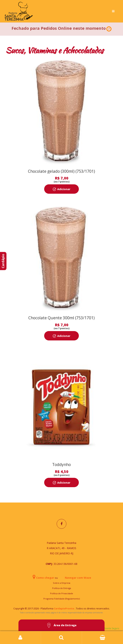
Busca (61, 638)
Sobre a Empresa (62, 583)
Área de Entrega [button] (61, 625)
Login (20, 638)
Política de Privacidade (62, 593)
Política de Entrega (62, 588)
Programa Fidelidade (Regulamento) (62, 599)
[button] (109, 29)
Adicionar (64, 189)
